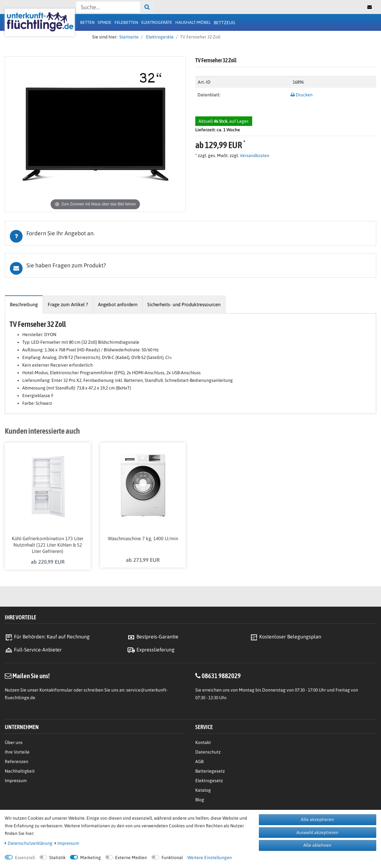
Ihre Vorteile (17, 754)
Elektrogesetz (209, 782)
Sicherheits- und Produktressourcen (184, 304)
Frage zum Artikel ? (68, 304)
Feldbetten (126, 22)
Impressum (16, 782)
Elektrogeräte (157, 22)
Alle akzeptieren (317, 819)
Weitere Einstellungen (210, 858)
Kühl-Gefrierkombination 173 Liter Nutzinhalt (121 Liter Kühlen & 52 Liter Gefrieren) (48, 546)
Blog (200, 801)
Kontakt (203, 744)
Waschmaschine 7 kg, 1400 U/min (143, 540)
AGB (199, 763)
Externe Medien (131, 858)
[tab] (190, 233)
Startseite (128, 37)
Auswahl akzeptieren (317, 832)
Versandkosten (254, 155)
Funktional (172, 858)
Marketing (90, 858)
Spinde (104, 22)
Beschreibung (24, 304)
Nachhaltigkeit (20, 773)
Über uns (14, 744)
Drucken (302, 95)
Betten (87, 22)
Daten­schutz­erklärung (29, 843)
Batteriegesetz (210, 773)
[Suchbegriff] (108, 7)
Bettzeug (224, 23)
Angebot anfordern (118, 304)
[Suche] (147, 7)
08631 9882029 (221, 677)
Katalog (203, 792)
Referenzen (17, 763)
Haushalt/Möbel (193, 22)
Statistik (57, 858)
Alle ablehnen (317, 845)
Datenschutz (208, 754)
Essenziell (25, 858)
